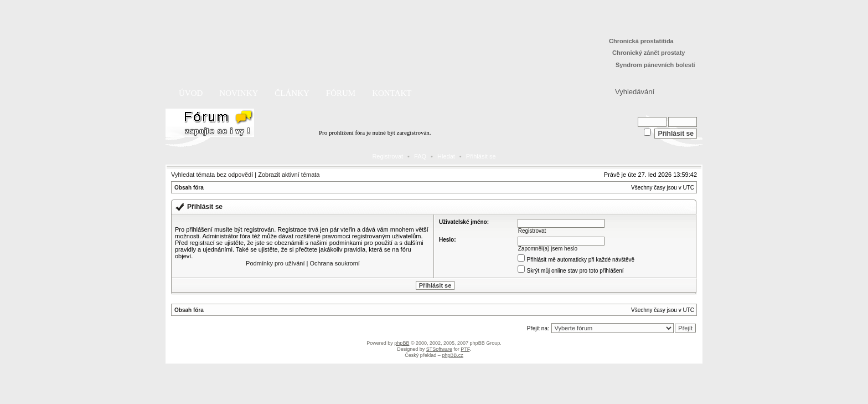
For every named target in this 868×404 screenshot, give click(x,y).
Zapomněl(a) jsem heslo (548, 249)
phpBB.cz (453, 355)
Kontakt (392, 93)
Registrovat (387, 156)
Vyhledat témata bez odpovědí (212, 175)
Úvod (191, 93)
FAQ (420, 156)
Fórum (341, 93)
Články (292, 93)
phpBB (402, 343)
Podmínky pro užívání (275, 263)
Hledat (446, 156)
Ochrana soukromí (334, 263)
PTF (465, 349)
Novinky (239, 93)
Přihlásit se (481, 156)
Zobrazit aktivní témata (289, 175)
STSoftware (439, 349)
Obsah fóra (189, 188)
